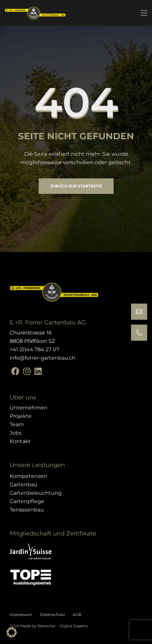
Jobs (16, 433)
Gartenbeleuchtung (36, 493)
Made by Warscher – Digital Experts (53, 629)
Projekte (21, 416)
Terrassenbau (27, 510)
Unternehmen (29, 408)
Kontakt (20, 441)
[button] (12, 632)
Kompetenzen (28, 476)
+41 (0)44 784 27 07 (34, 349)
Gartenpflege (27, 501)
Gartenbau (24, 485)
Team (17, 424)
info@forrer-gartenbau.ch (43, 358)
